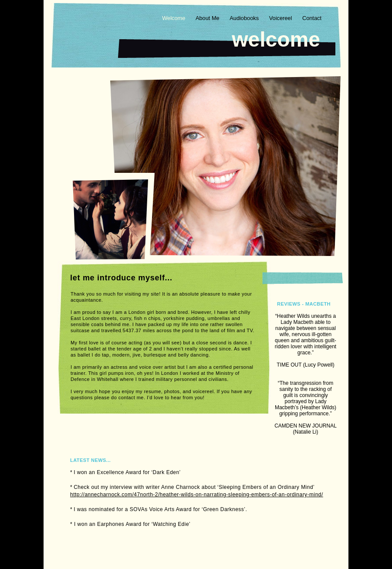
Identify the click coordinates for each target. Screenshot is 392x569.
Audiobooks (245, 18)
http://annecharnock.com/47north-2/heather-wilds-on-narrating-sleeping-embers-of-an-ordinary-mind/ (197, 495)
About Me (208, 18)
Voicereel (281, 18)
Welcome (174, 18)
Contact (312, 18)
